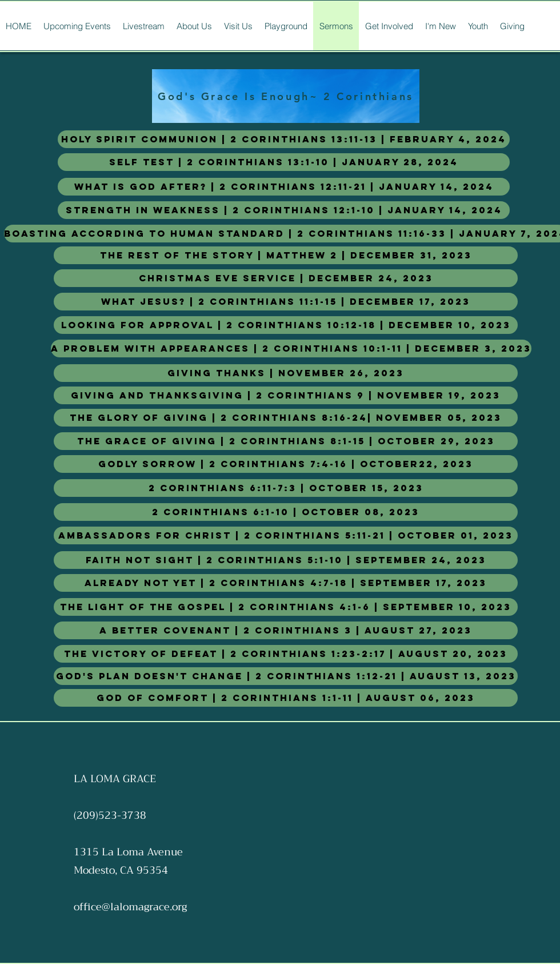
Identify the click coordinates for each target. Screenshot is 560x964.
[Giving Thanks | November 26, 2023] (286, 373)
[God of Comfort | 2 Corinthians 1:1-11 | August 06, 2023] (286, 698)
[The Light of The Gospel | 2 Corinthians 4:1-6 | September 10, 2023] (286, 607)
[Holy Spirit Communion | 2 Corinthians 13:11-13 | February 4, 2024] (284, 139)
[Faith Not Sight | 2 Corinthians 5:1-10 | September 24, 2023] (286, 560)
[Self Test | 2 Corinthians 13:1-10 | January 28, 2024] (284, 162)
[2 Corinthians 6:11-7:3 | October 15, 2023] (286, 488)
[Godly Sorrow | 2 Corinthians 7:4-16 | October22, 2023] (286, 464)
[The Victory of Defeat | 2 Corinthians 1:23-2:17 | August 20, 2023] (286, 654)
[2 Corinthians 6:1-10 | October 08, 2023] (286, 512)
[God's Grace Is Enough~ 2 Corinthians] (286, 96)
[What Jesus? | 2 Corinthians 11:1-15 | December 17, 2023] (286, 302)
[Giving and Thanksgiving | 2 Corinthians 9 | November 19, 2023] (286, 395)
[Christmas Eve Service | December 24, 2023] (286, 278)
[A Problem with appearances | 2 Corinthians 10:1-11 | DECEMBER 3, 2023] (291, 348)
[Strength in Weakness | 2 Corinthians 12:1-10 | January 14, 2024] (284, 210)
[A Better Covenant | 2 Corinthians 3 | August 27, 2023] (286, 630)
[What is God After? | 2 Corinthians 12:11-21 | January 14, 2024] (284, 187)
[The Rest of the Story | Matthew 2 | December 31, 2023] (286, 255)
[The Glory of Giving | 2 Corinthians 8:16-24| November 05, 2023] (286, 418)
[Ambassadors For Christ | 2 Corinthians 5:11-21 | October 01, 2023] (286, 535)
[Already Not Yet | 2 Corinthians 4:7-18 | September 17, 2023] (286, 583)
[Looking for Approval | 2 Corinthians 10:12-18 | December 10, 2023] (286, 325)
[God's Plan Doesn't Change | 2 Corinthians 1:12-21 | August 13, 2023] (286, 676)
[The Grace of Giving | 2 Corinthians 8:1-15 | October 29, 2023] (286, 441)
